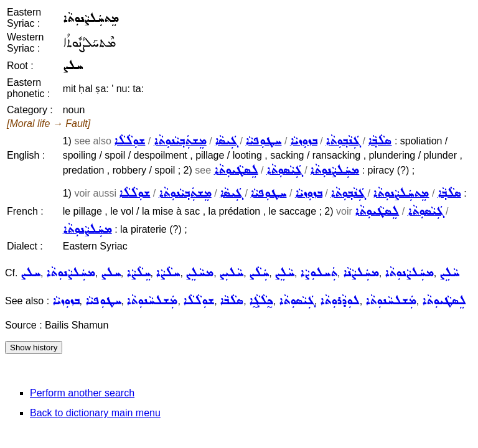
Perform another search (82, 393)
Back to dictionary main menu (95, 413)
